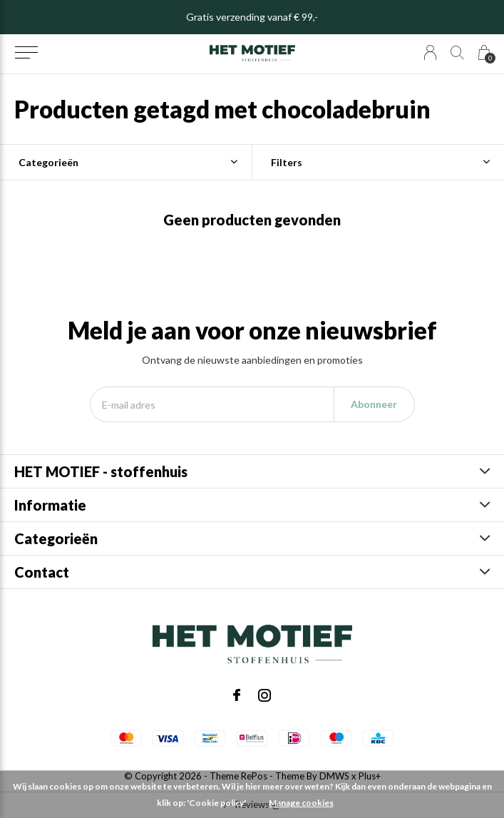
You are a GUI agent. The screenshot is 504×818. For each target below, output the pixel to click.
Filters (287, 162)
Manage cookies (301, 803)
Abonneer (374, 404)
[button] (26, 53)
